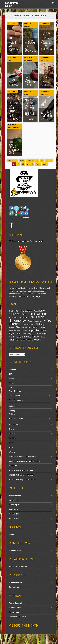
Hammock (12, 331)
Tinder (36, 336)
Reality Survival (15, 603)
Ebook (12, 379)
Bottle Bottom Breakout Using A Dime (14, 147)
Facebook (12, 225)
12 (37, 160)
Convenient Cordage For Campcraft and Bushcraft (46, 42)
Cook (32, 314)
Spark (18, 337)
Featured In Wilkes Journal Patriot (23, 457)
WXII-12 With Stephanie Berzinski (22, 480)
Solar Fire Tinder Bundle (46, 81)
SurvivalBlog (14, 612)
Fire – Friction (15, 396)
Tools (43, 337)
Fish (32, 324)
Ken (44, 16)
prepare (31, 334)
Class (24, 314)
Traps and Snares (16, 419)
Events (12, 500)
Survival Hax (14, 587)
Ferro (30, 321)
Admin (12, 534)
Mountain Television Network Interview (25, 461)
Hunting (24, 331)
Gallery (12, 406)
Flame (12, 327)
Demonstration (24, 317)
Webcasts (13, 466)
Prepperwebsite (15, 582)
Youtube (34, 241)
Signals (12, 434)
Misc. (10, 60)
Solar (12, 337)
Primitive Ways (15, 550)
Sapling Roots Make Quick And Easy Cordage (14, 111)
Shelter (38, 334)
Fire (47, 320)
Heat (19, 331)
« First (22, 160)
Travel (12, 340)
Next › (38, 164)
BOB (16, 311)
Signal (45, 334)
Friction (36, 327)
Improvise (34, 330)
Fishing (40, 324)
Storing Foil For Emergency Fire (46, 115)
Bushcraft (12, 24)
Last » (45, 164)
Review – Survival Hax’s (30, 46)
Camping (14, 314)
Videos (12, 443)
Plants (24, 334)
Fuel (43, 327)
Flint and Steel (26, 328)
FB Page (12, 241)
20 (32, 164)
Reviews (27, 27)
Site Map (12, 438)
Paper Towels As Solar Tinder (30, 81)
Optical (18, 334)
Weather (12, 452)
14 (47, 160)
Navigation (13, 424)
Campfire (40, 311)
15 (51, 160)
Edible (40, 317)
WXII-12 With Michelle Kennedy (22, 475)
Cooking (42, 314)
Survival (26, 337)
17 (18, 164)
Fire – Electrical (15, 391)
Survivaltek (12, 4)
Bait (11, 311)
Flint (18, 327)
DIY (32, 317)
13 (42, 160)
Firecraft (28, 60)
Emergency (17, 320)
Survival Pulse (15, 608)
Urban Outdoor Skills (17, 617)
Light (12, 333)
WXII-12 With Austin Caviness (21, 470)
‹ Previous (30, 160)
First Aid (26, 324)
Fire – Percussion (16, 400)
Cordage (13, 317)
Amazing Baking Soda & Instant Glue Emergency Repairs (30, 110)
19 (28, 164)
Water (37, 340)
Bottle (22, 311)
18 (23, 164)
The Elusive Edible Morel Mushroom (13, 45)
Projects (16, 128)
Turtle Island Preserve (24, 340)
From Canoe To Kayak (14, 82)
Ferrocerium (38, 321)
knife (44, 330)
